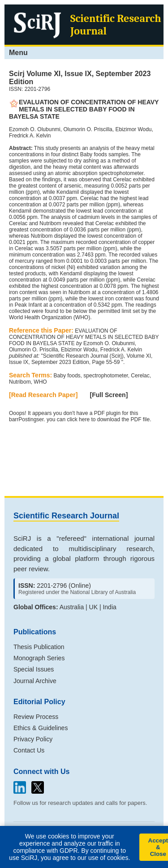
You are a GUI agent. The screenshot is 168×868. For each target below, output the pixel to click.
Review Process (36, 717)
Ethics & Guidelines (41, 728)
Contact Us (29, 750)
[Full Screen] (109, 395)
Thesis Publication (39, 647)
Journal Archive (35, 681)
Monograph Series (39, 658)
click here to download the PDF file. (109, 419)
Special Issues (34, 669)
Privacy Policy (33, 739)
